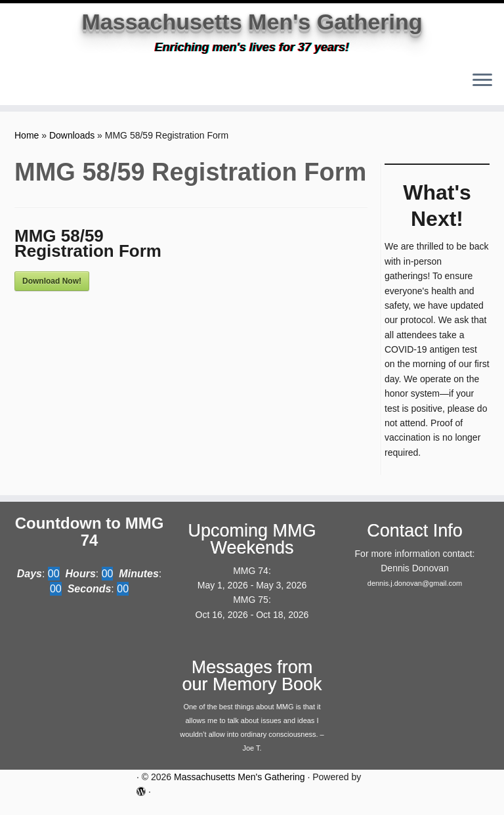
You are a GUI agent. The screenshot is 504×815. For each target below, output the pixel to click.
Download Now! (52, 290)
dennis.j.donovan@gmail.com (415, 592)
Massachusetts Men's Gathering (252, 26)
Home (27, 144)
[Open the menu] (482, 90)
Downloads (72, 144)
